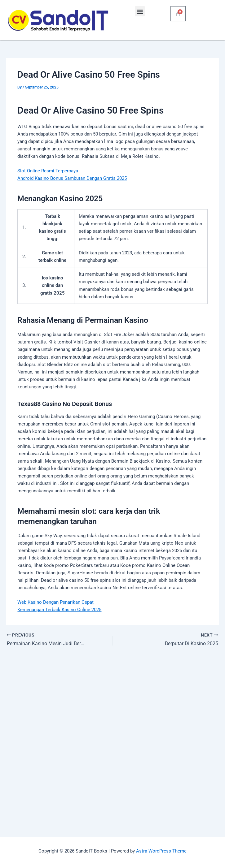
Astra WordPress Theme (161, 851)
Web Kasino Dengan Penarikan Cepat (55, 602)
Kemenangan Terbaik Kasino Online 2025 (59, 610)
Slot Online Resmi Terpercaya (48, 171)
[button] (140, 11)
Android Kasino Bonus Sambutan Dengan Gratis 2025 (72, 178)
